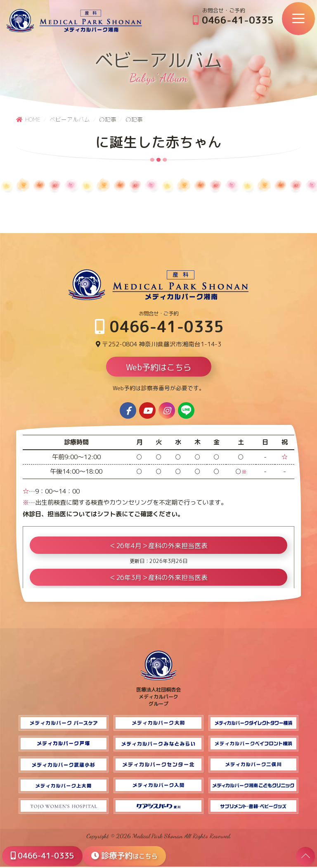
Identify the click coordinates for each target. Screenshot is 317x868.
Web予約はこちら (159, 368)
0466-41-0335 (233, 20)
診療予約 (129, 855)
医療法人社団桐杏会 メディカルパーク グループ (158, 694)
